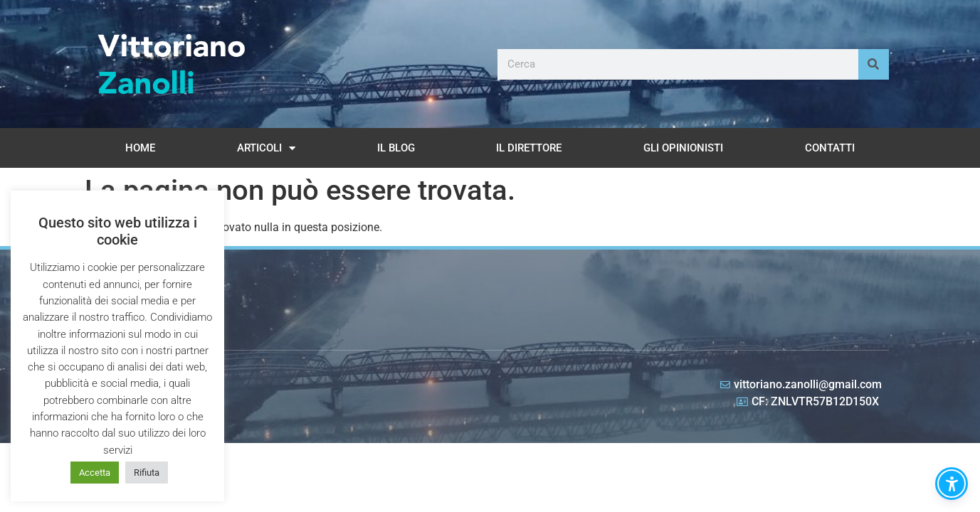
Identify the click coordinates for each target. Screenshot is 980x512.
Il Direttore (529, 148)
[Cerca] (874, 64)
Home (140, 148)
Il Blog (396, 148)
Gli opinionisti (683, 148)
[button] (952, 484)
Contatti (830, 148)
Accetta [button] (95, 473)
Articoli (266, 148)
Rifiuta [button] (147, 473)
